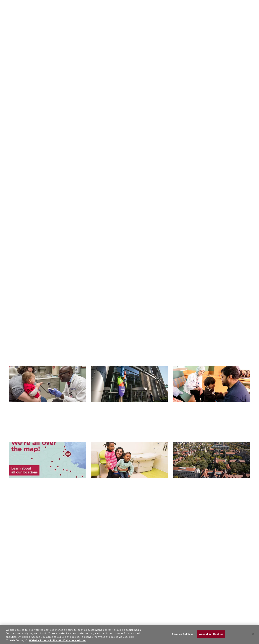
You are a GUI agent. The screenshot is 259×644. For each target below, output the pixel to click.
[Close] (253, 634)
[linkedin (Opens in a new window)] (96, 587)
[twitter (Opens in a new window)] (84, 587)
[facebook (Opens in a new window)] (73, 587)
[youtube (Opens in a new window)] (119, 587)
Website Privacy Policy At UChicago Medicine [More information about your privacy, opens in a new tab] (57, 640)
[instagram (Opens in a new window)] (107, 587)
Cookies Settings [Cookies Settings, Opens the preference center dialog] (183, 634)
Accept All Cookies (211, 634)
